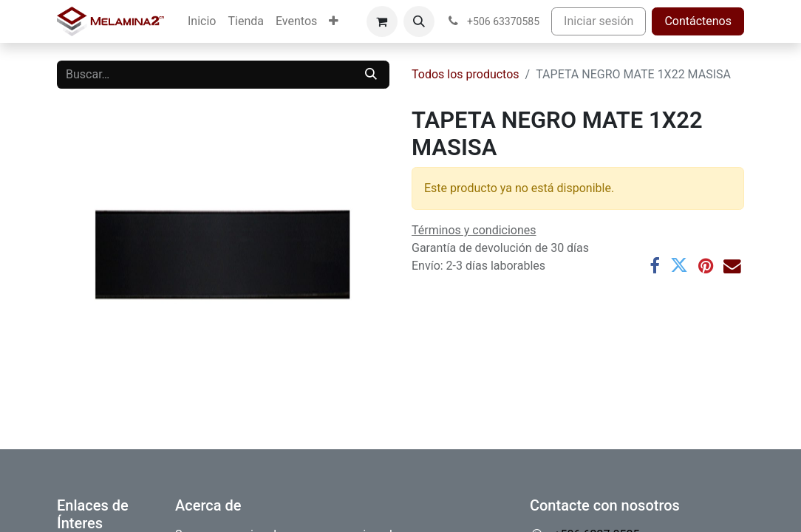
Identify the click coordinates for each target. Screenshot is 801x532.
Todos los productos (466, 74)
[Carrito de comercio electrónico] (382, 21)
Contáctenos (698, 21)
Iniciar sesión (599, 21)
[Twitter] (679, 266)
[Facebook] (655, 266)
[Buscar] (371, 75)
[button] (419, 21)
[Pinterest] (706, 266)
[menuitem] (202, 21)
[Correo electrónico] (732, 266)
